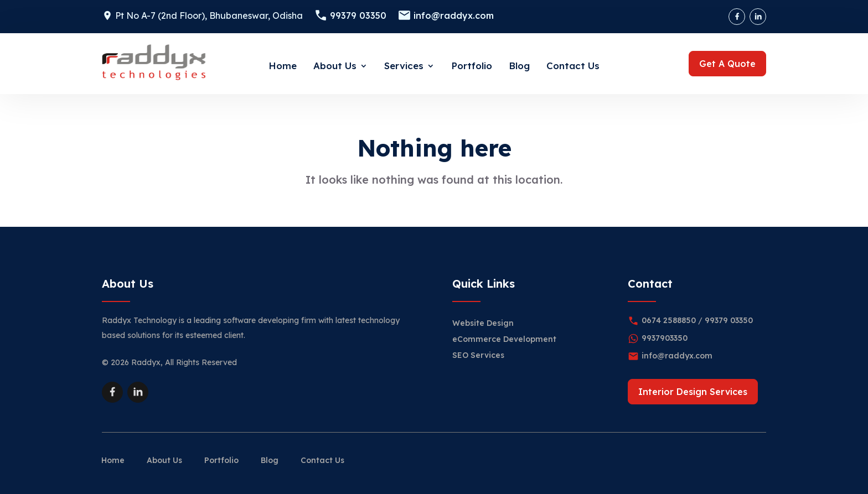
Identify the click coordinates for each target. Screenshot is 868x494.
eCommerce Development (504, 339)
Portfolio (472, 66)
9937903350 (665, 338)
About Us (335, 66)
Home (283, 66)
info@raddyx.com (454, 15)
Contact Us (573, 66)
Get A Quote (727, 64)
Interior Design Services (693, 392)
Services (404, 66)
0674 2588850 (669, 320)
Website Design (483, 323)
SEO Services (478, 355)
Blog (519, 66)
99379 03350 (358, 15)
